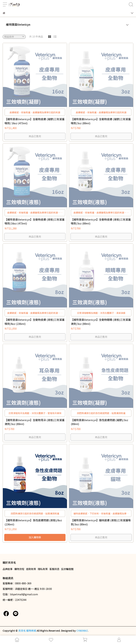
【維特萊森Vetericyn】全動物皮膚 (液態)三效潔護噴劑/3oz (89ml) (101, 221)
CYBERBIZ (82, 631)
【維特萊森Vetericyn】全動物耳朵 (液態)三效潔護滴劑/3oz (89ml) (35, 422)
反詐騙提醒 (67, 569)
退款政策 (31, 569)
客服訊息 (54, 569)
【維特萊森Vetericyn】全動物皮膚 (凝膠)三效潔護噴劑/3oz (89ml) (101, 121)
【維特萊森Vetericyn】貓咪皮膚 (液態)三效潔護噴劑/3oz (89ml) (101, 522)
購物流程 (19, 569)
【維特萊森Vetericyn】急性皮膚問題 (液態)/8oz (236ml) (33, 522)
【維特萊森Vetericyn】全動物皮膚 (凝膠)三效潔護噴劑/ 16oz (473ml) (35, 121)
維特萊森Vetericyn (18, 24)
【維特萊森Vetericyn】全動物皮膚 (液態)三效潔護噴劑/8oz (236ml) (35, 322)
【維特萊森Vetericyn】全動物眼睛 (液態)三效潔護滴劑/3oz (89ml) (101, 322)
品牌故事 (8, 569)
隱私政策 (43, 569)
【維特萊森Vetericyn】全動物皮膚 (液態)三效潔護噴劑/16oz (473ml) (35, 221)
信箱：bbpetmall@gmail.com (20, 594)
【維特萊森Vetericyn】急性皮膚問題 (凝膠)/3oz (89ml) (100, 422)
